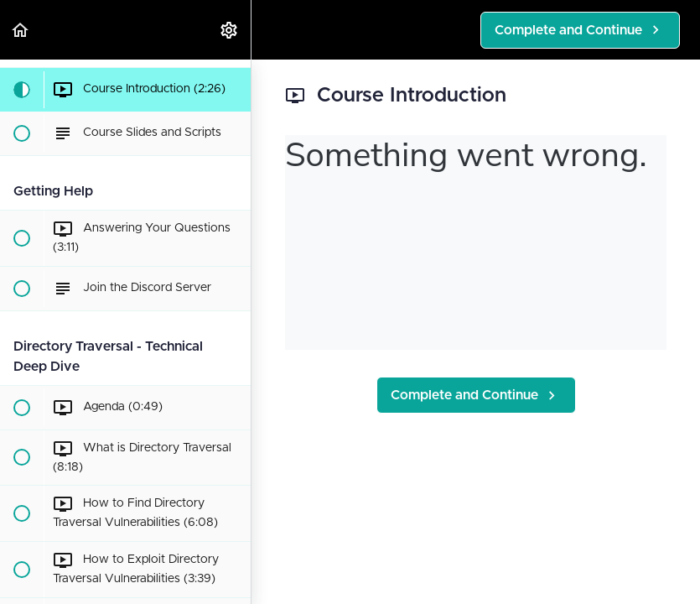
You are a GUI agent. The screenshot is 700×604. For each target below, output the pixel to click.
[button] (21, 30)
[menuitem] (230, 30)
